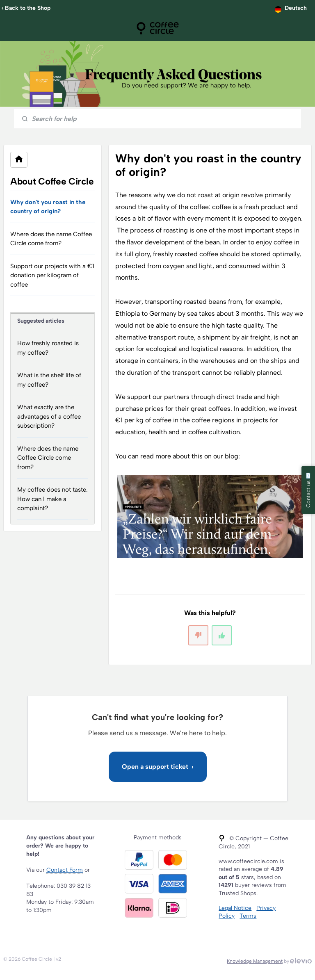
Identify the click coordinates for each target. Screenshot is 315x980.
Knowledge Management (255, 961)
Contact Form (65, 870)
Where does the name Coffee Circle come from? (51, 239)
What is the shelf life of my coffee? (49, 380)
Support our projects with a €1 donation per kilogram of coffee (52, 275)
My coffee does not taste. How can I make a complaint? (52, 499)
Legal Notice (235, 908)
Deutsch (296, 8)
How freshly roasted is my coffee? (48, 348)
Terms (248, 916)
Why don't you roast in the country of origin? (48, 207)
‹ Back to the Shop (26, 8)
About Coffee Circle (52, 181)
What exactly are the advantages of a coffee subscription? (49, 416)
